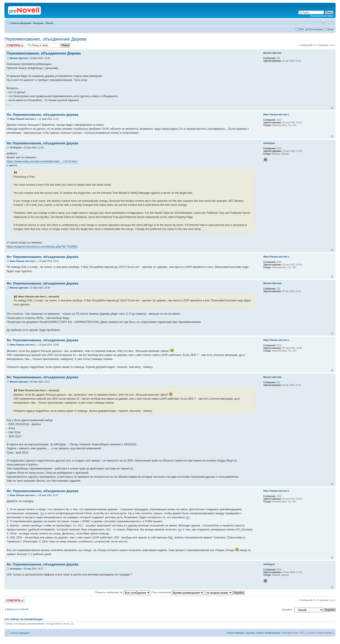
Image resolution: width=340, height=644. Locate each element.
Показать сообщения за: (123, 592)
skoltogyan (16, 148)
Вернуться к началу (332, 108)
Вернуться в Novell (18, 609)
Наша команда (235, 633)
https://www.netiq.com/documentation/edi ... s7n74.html (42, 161)
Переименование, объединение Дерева (45, 39)
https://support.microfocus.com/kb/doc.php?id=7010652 (42, 246)
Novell (49, 23)
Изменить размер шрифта (330, 22)
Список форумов (21, 23)
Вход (331, 29)
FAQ (301, 29)
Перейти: (287, 610)
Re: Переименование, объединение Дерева (43, 115)
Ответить (15, 45)
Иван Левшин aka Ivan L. (23, 119)
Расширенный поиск (322, 16)
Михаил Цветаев (19, 58)
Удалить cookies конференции (263, 633)
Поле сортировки (178, 592)
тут (42, 513)
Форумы (38, 23)
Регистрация (316, 29)
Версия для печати (323, 22)
